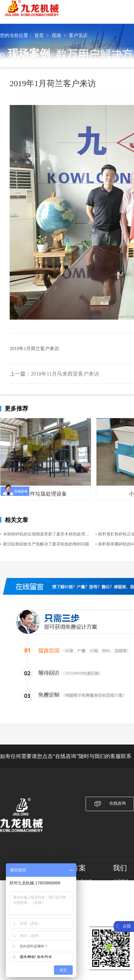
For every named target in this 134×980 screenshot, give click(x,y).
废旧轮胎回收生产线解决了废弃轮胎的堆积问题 (46, 544)
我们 (120, 868)
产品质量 (121, 897)
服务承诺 (121, 904)
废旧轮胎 (80, 912)
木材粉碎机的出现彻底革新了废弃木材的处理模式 (46, 535)
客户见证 (78, 35)
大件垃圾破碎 (84, 897)
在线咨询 (110, 804)
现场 (56, 35)
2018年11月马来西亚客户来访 (65, 374)
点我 (127, 926)
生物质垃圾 (82, 881)
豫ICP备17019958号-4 (41, 978)
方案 (79, 868)
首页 (39, 35)
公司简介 (121, 881)
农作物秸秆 (82, 904)
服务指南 (121, 912)
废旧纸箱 (80, 889)
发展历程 (121, 889)
